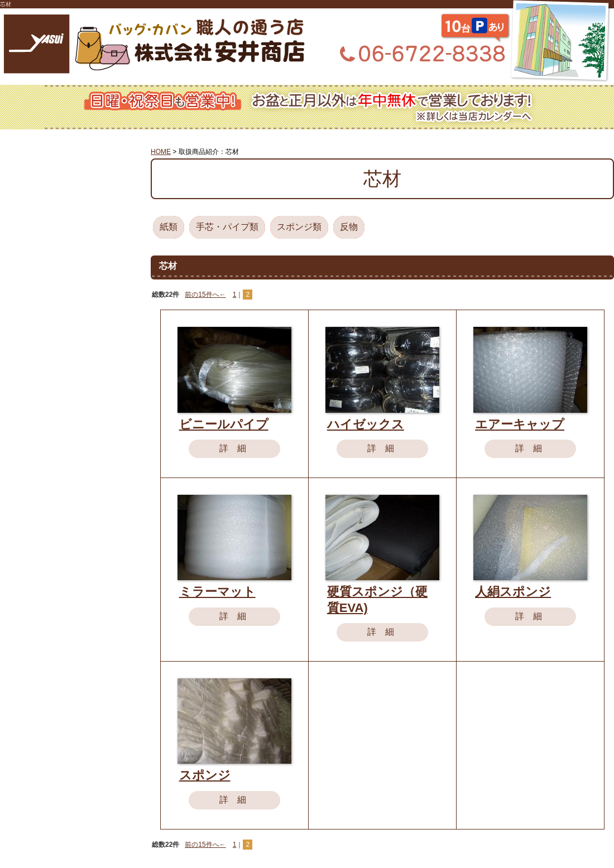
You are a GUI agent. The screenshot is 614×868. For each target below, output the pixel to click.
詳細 (237, 448)
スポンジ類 (299, 227)
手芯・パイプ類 (227, 227)
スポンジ (205, 775)
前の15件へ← (205, 295)
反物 (349, 227)
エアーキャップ (520, 424)
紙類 (169, 227)
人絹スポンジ (513, 592)
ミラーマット (217, 592)
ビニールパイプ (224, 424)
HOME (161, 152)
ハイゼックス (366, 424)
